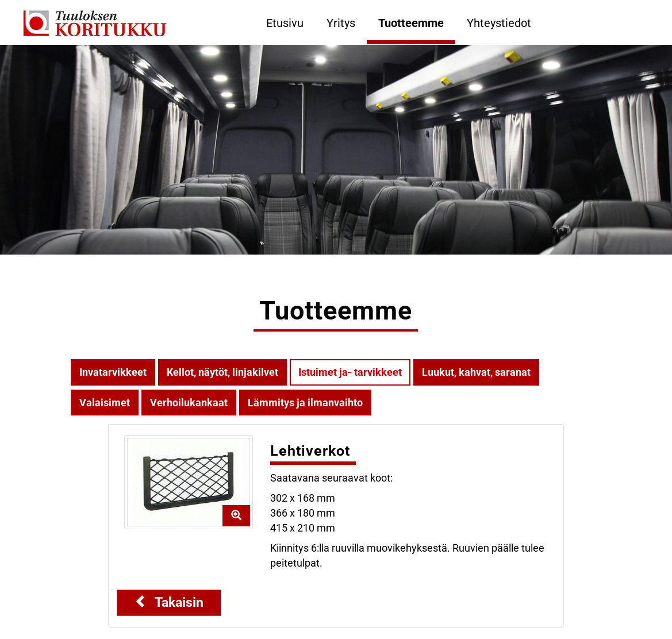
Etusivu (285, 23)
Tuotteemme (411, 23)
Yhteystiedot (499, 23)
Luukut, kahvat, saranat (476, 372)
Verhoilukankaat (189, 403)
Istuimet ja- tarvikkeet (350, 372)
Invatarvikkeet (113, 372)
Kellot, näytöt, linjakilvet (222, 372)
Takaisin (169, 602)
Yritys (341, 23)
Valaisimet (105, 403)
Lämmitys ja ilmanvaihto (305, 403)
